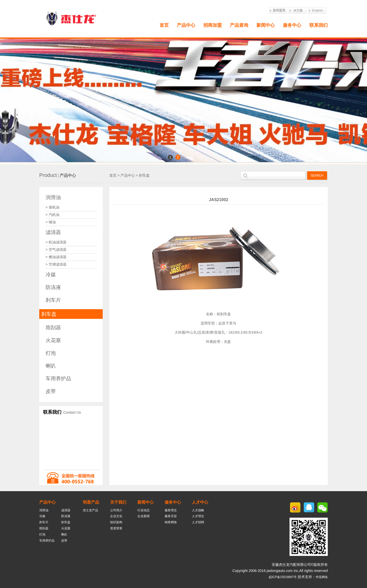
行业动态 (143, 510)
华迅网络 (322, 577)
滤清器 (53, 232)
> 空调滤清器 (56, 264)
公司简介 (116, 510)
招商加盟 (213, 25)
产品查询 (239, 25)
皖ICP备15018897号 (283, 577)
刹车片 (53, 300)
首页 (164, 25)
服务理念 (171, 510)
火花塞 (53, 340)
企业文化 (116, 516)
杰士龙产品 (90, 510)
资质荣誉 (116, 528)
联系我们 (319, 25)
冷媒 (51, 275)
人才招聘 (198, 522)
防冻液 (53, 287)
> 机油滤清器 (56, 242)
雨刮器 (53, 328)
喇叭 (51, 366)
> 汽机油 (53, 215)
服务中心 (292, 25)
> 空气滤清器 (56, 250)
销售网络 (171, 522)
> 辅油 (51, 222)
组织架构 (116, 522)
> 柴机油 (53, 207)
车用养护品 (58, 378)
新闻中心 (266, 25)
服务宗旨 (171, 516)
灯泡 (51, 353)
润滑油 (53, 197)
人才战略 (198, 510)
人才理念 (198, 516)
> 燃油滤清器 (56, 257)
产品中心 (186, 25)
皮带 (51, 391)
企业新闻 (143, 516)
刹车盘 (49, 314)
